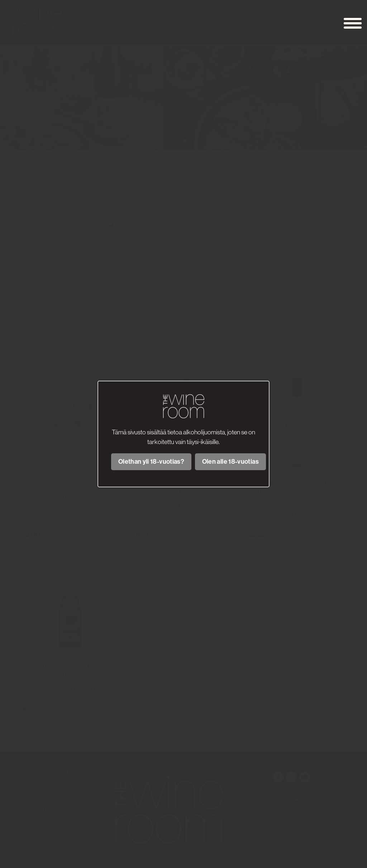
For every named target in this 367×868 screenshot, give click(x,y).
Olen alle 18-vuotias (230, 462)
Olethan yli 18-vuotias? (151, 462)
